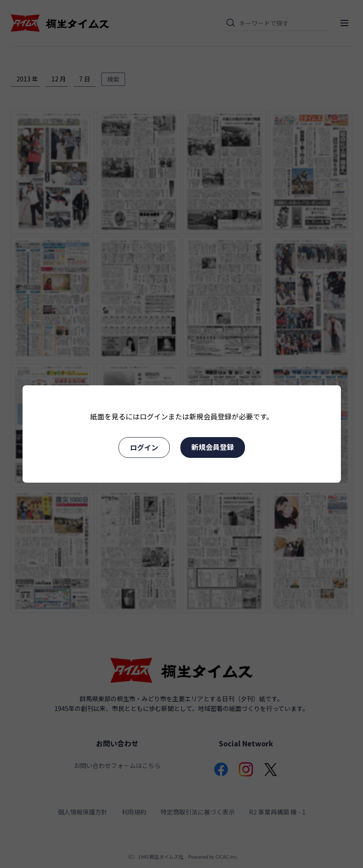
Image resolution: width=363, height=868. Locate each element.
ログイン (144, 447)
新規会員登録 (213, 447)
